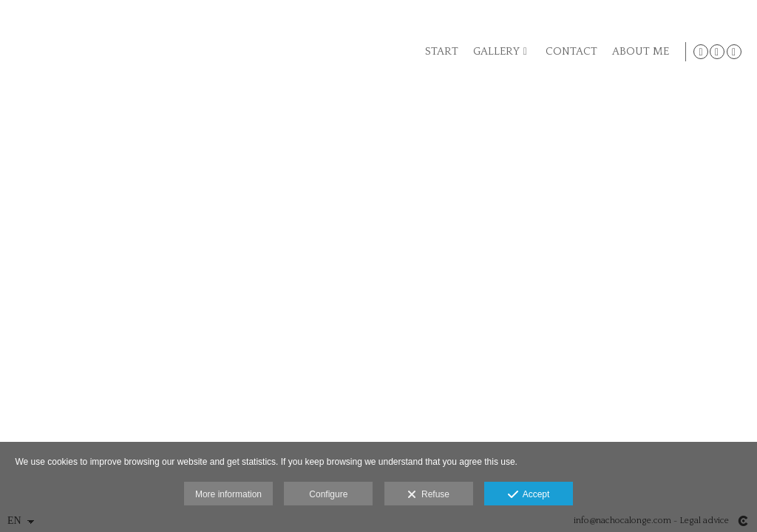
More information (228, 494)
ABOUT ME (638, 52)
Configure (328, 494)
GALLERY (494, 52)
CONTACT (569, 52)
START (439, 52)
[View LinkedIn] (734, 52)
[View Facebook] (717, 52)
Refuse (428, 495)
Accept (529, 495)
